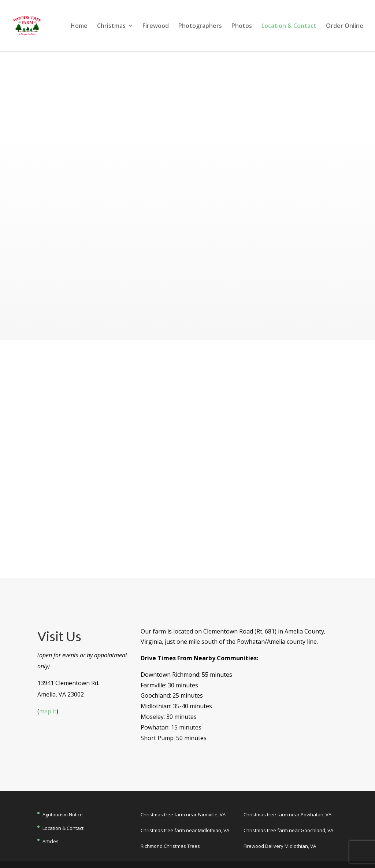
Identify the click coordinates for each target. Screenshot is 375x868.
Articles (51, 841)
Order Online (345, 26)
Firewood (156, 26)
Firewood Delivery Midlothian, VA (280, 846)
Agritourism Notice (63, 815)
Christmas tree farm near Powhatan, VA (287, 815)
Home (79, 26)
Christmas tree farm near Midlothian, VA (185, 830)
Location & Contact (289, 26)
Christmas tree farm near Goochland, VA (288, 830)
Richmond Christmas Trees (170, 846)
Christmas (111, 26)
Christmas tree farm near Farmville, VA (183, 815)
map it (48, 711)
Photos (242, 26)
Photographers (200, 26)
